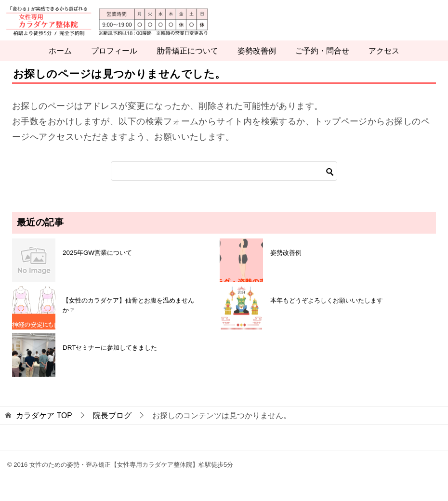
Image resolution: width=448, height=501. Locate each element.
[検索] (224, 184)
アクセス (384, 63)
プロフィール (114, 63)
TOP (44, 428)
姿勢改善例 (257, 63)
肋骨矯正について (187, 63)
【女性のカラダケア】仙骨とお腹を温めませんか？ (128, 317)
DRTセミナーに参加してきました (110, 360)
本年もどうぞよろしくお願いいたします (327, 312)
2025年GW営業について (97, 265)
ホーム (60, 63)
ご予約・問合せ (322, 63)
